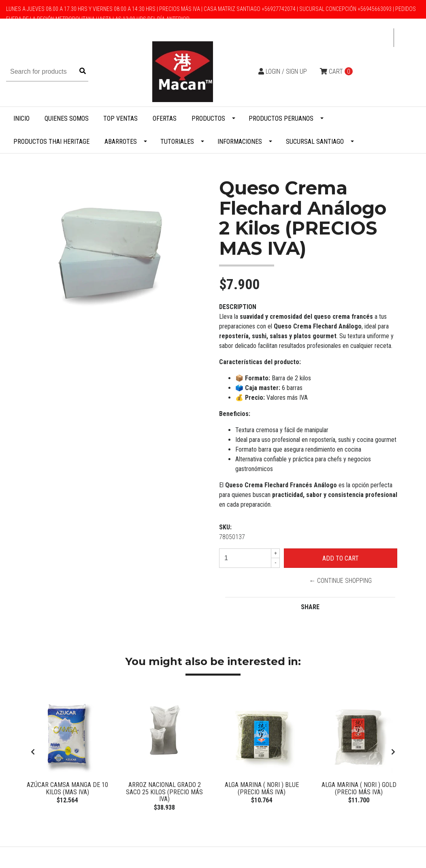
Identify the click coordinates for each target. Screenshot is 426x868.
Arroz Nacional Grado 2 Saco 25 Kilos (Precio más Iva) (164, 792)
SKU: (225, 527)
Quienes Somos (67, 118)
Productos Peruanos (281, 118)
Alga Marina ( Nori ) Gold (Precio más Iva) (359, 788)
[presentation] (33, 753)
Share (310, 607)
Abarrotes (121, 142)
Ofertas (165, 118)
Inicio (21, 118)
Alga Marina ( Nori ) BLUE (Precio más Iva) (262, 788)
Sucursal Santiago (315, 142)
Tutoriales (177, 142)
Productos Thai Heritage (51, 142)
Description (238, 307)
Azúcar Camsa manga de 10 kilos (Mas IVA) (67, 788)
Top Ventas (120, 118)
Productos (208, 118)
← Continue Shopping (340, 581)
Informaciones (240, 142)
